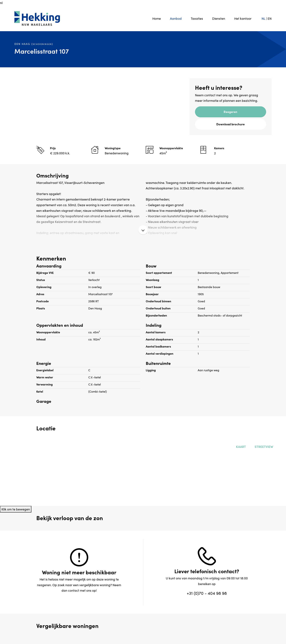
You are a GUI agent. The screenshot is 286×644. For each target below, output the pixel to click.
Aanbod (176, 18)
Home (157, 18)
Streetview (263, 447)
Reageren (230, 112)
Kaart (240, 447)
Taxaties (197, 18)
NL (263, 18)
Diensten (219, 18)
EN (270, 18)
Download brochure (230, 124)
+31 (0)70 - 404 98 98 (207, 593)
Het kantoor (243, 18)
